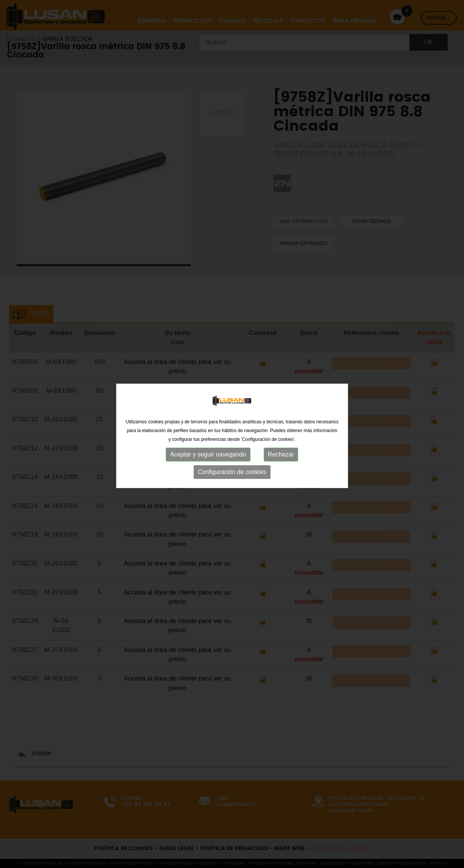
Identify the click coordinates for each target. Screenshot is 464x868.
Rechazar (281, 457)
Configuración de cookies (232, 474)
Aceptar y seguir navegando (208, 457)
